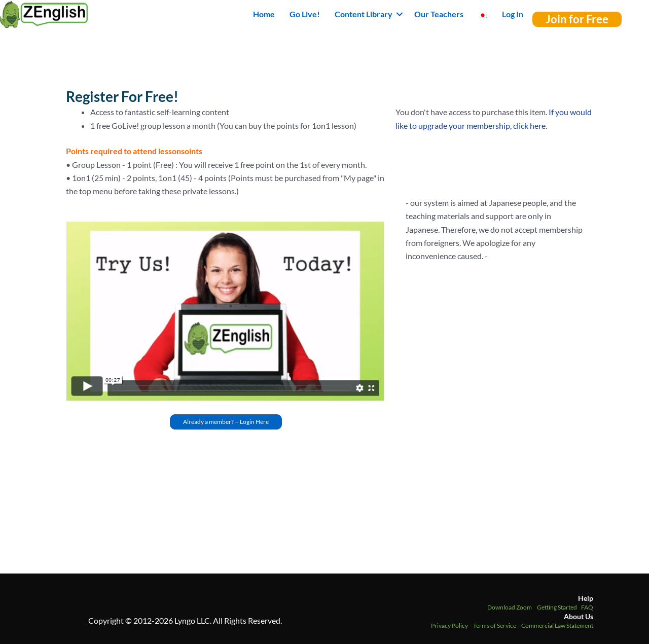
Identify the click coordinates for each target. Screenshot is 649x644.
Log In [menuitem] (513, 14)
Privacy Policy (449, 625)
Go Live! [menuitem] (305, 14)
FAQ (587, 607)
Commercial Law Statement (557, 625)
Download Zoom (510, 607)
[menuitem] (483, 14)
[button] (400, 14)
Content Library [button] (364, 14)
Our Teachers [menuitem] (439, 14)
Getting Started (557, 607)
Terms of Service (495, 625)
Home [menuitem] (264, 14)
